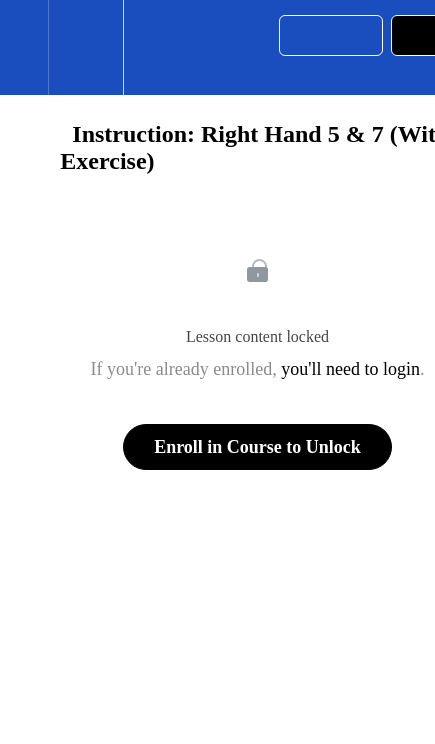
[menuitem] (85, 47)
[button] (24, 47)
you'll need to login (350, 369)
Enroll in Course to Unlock (257, 447)
